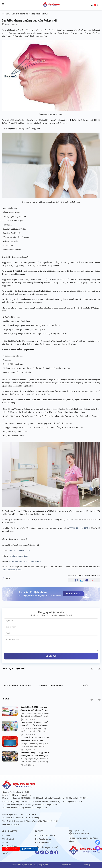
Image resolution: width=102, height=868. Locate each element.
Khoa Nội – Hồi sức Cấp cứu (51, 686)
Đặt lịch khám (73, 594)
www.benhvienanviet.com (19, 556)
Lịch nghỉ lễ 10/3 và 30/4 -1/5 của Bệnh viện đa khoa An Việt (35, 739)
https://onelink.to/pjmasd (12, 570)
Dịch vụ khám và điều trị (45, 836)
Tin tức (5, 843)
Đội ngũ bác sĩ (8, 839)
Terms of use (66, 865)
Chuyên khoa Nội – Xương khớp (17, 686)
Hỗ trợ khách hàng (43, 843)
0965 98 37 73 (85, 528)
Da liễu (85, 686)
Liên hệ (5, 853)
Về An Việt (6, 836)
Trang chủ (6, 14)
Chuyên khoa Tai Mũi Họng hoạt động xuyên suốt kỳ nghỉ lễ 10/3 (34, 709)
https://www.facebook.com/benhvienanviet (25, 561)
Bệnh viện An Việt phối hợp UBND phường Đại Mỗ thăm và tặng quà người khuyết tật (35, 754)
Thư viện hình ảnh (9, 846)
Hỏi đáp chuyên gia (43, 839)
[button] (92, 669)
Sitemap (87, 865)
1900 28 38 (73, 528)
